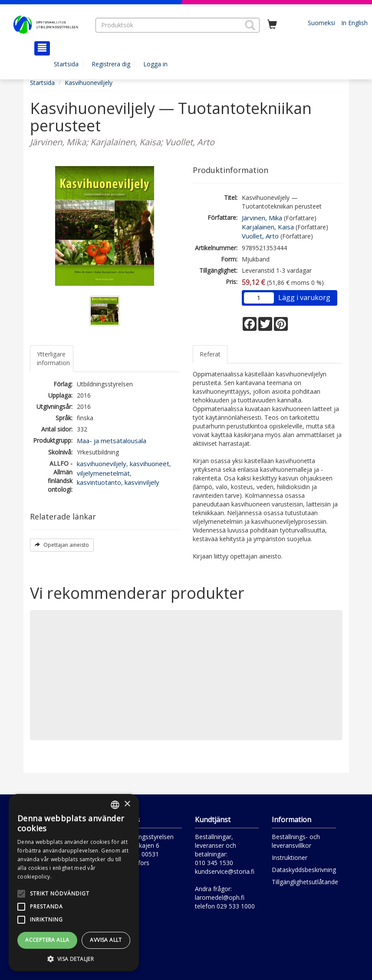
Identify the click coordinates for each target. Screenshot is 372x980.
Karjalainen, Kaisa (268, 227)
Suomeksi (321, 23)
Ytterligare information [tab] (53, 358)
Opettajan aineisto (62, 545)
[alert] (74, 883)
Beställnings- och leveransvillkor (296, 841)
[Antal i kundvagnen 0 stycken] (272, 25)
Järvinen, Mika (262, 218)
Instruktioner (290, 857)
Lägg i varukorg (304, 297)
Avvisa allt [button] (106, 940)
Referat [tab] (210, 354)
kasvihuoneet (150, 464)
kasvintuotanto (99, 482)
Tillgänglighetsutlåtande (305, 882)
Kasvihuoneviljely (89, 83)
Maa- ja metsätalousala (112, 441)
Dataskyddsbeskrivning (304, 870)
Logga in (155, 64)
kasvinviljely (142, 482)
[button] (250, 25)
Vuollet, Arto (260, 236)
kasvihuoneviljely (102, 464)
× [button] (127, 804)
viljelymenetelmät (103, 473)
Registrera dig (111, 64)
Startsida (66, 64)
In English (354, 23)
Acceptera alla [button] (47, 940)
